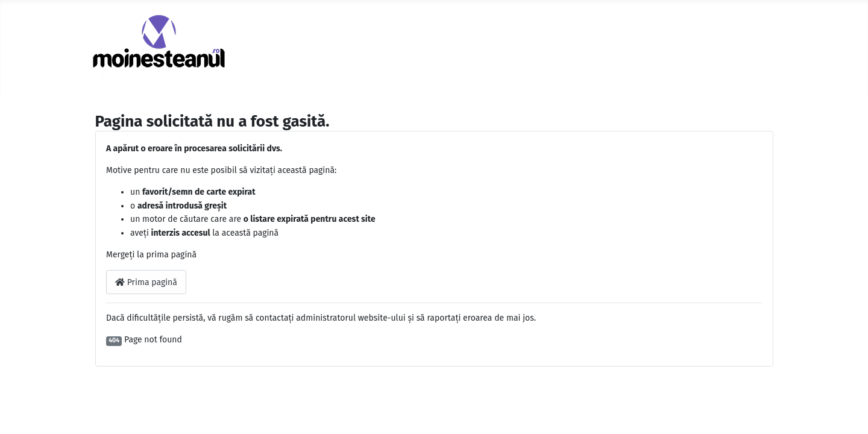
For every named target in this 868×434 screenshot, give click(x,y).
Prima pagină (146, 282)
